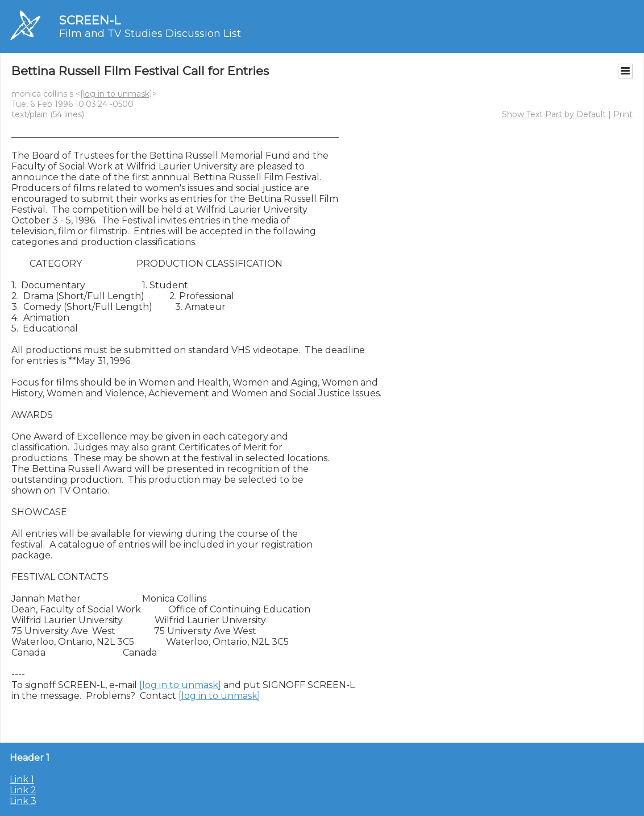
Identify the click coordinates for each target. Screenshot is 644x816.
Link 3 (23, 801)
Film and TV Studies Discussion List (150, 34)
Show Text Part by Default (554, 114)
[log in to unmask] (116, 94)
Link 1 (22, 779)
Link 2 (23, 790)
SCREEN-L (90, 20)
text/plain (30, 114)
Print (623, 114)
